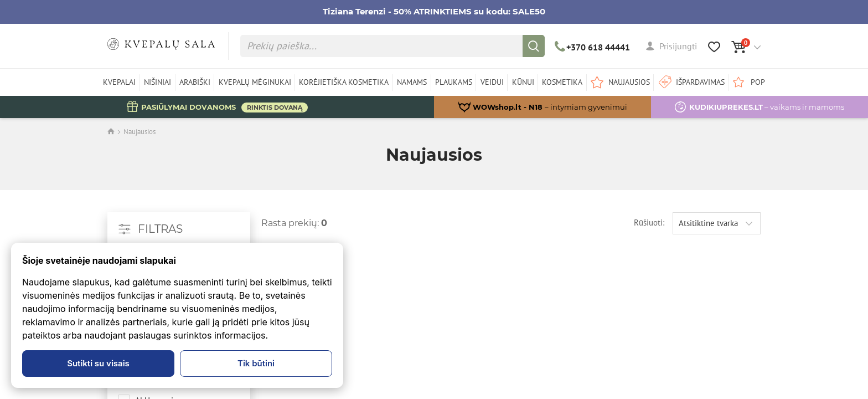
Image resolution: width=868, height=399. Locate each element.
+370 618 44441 (593, 47)
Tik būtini (256, 363)
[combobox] (717, 223)
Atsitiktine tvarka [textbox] (708, 223)
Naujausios (139, 132)
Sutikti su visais (98, 363)
